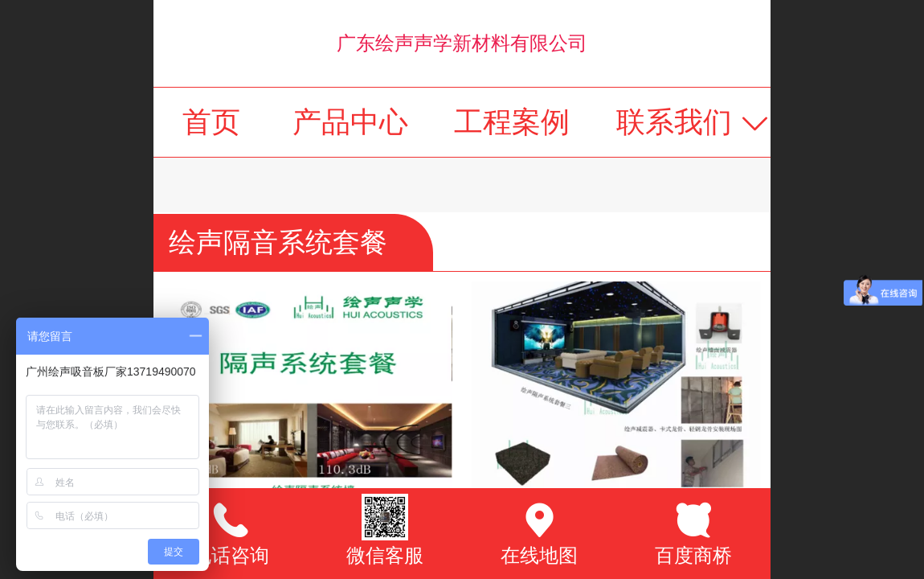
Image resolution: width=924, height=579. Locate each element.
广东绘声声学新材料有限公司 (462, 43)
